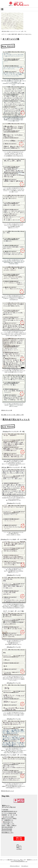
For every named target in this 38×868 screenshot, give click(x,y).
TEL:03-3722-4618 (7, 829)
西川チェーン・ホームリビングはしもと (19, 4)
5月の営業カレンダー (8, 833)
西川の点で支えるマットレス (16, 419)
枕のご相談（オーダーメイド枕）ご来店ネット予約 (12, 415)
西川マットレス (6, 818)
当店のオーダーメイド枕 (7, 410)
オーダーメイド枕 (11, 39)
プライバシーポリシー (15, 866)
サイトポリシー (25, 866)
